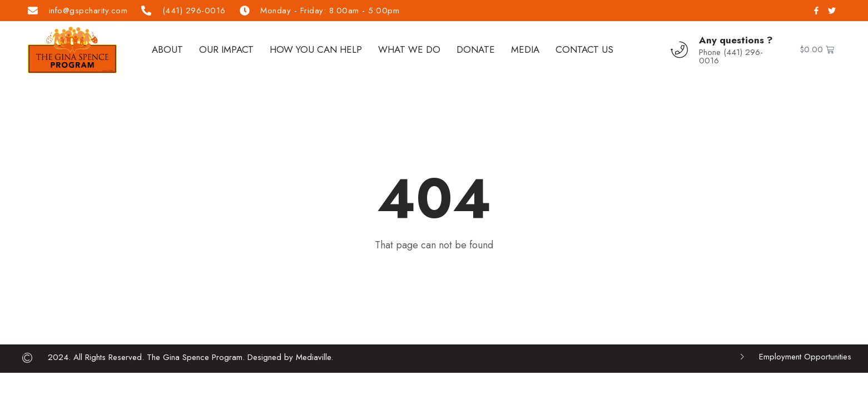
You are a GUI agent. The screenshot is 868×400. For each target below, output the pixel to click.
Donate (476, 49)
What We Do (409, 49)
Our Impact (226, 49)
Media (525, 49)
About (167, 49)
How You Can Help (316, 49)
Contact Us (584, 49)
